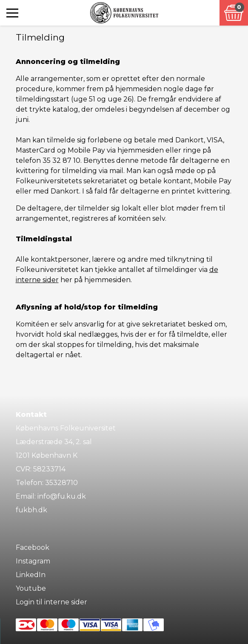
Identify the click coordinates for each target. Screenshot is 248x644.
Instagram (33, 561)
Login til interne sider (51, 602)
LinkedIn (31, 575)
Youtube (31, 588)
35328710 (61, 483)
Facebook (33, 547)
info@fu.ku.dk (62, 496)
